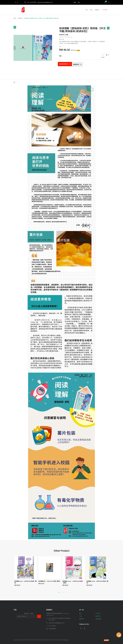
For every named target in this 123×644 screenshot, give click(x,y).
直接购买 (77, 64)
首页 (87, 10)
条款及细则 (98, 619)
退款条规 (82, 619)
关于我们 (105, 10)
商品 (91, 10)
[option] (26, 571)
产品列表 (20, 18)
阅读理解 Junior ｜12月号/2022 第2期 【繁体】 (72, 582)
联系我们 (98, 616)
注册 (75, 2)
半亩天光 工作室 (64, 35)
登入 (79, 2)
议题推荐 (97, 10)
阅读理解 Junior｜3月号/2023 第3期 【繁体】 (97, 582)
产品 (80, 616)
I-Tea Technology (64, 640)
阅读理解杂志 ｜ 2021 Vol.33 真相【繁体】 (50, 581)
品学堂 (62, 39)
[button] (51, 48)
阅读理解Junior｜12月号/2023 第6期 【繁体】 (25, 582)
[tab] (84, 56)
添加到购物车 (65, 64)
